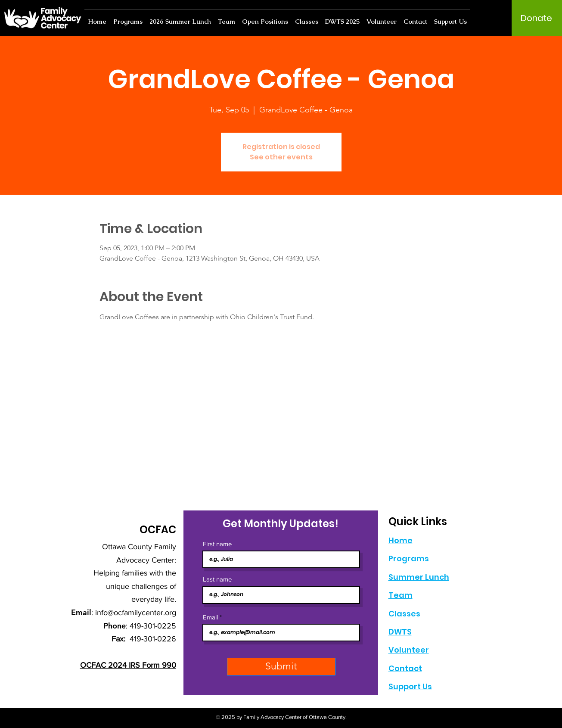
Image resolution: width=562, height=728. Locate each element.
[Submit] (281, 667)
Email (210, 617)
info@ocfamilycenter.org (136, 613)
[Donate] (536, 18)
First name (217, 544)
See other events (281, 157)
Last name (217, 579)
